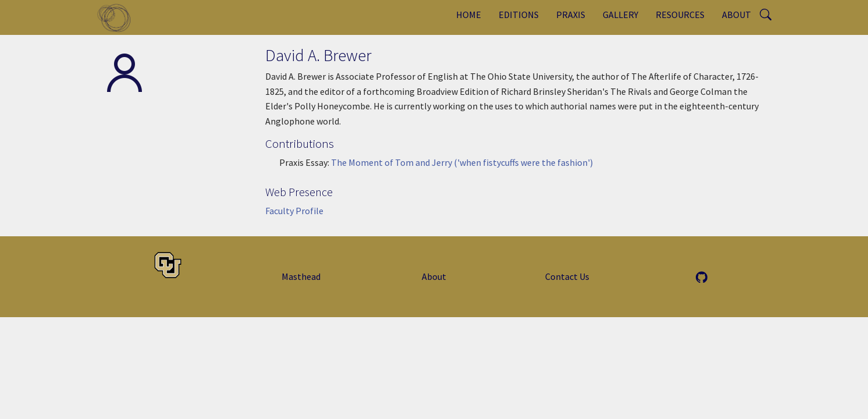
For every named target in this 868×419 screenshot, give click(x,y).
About (737, 15)
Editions (519, 15)
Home (469, 15)
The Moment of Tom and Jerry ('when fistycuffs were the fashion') (462, 162)
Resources (680, 15)
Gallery (620, 15)
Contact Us (567, 276)
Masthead (301, 276)
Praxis (571, 15)
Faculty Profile (294, 211)
